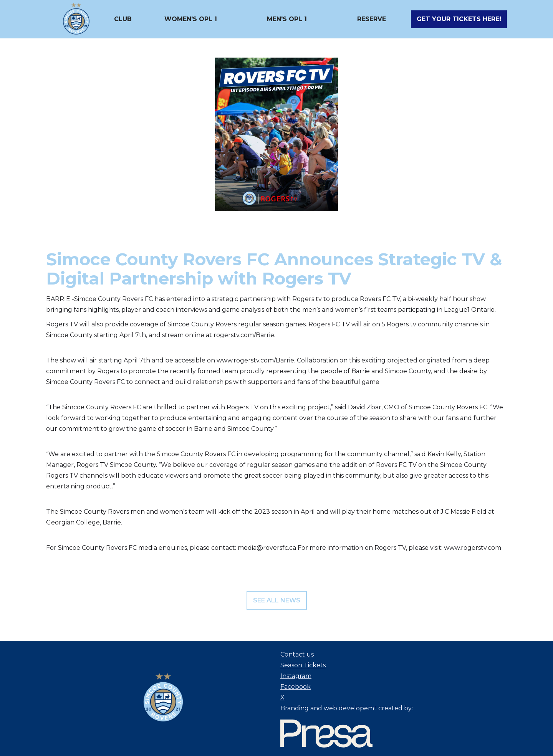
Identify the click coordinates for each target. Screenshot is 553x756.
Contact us (297, 654)
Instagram (296, 676)
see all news (277, 600)
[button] (123, 19)
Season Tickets (303, 665)
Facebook (296, 687)
